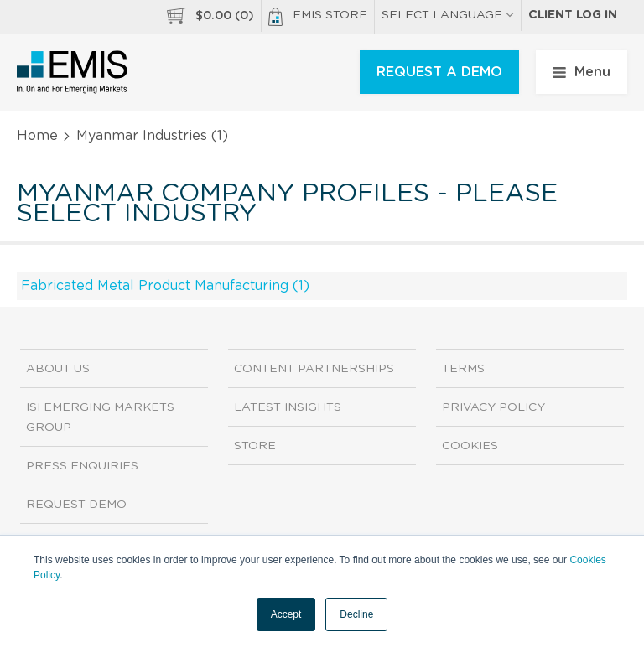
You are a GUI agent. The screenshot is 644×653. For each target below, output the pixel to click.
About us (58, 369)
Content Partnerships (314, 369)
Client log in (573, 15)
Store (255, 446)
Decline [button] (356, 614)
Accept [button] (286, 614)
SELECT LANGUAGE (448, 15)
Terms (463, 369)
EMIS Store (318, 17)
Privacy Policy (493, 407)
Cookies (470, 446)
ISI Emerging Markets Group (100, 417)
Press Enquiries (82, 466)
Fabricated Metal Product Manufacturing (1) (165, 286)
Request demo (76, 505)
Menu (582, 72)
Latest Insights (288, 407)
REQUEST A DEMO (439, 72)
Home (37, 136)
